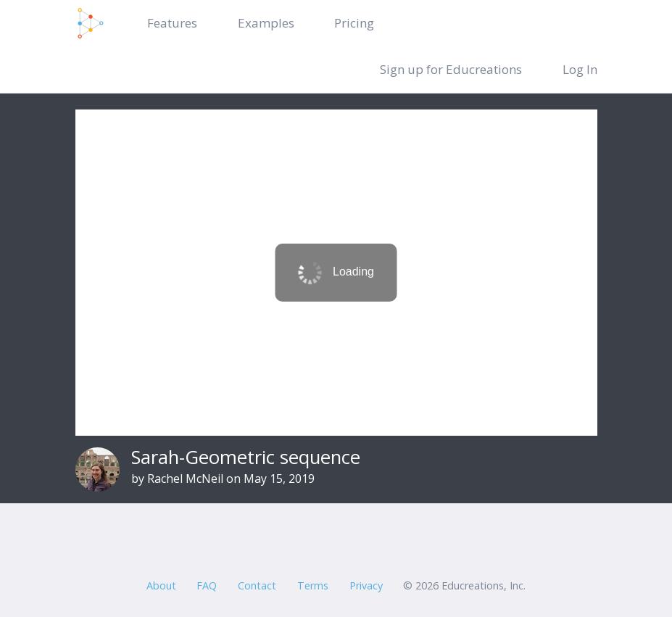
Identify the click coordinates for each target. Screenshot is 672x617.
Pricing (354, 23)
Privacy (366, 585)
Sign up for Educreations (451, 69)
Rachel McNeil (185, 479)
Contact (257, 585)
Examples (266, 23)
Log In (580, 69)
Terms (313, 585)
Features (172, 23)
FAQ (207, 585)
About (161, 585)
